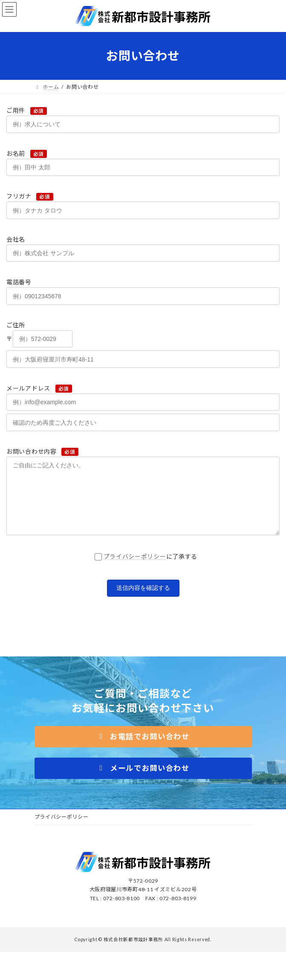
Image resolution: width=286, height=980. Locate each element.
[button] (143, 750)
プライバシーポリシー (135, 569)
